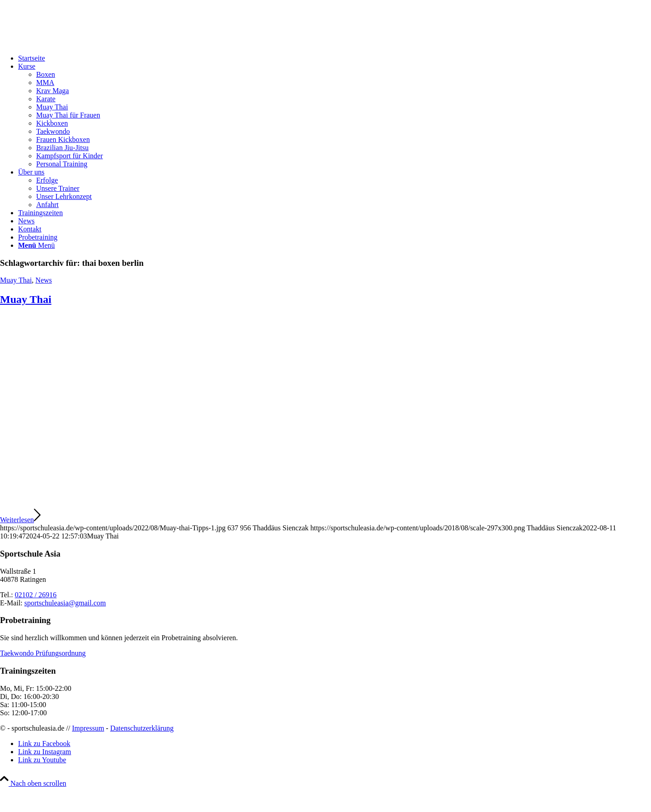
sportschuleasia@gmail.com (65, 603)
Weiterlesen (20, 520)
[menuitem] (335, 58)
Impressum (88, 728)
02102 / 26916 (36, 595)
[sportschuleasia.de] (68, 43)
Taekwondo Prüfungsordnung (43, 653)
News (43, 280)
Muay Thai (16, 280)
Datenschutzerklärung (142, 728)
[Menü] (36, 245)
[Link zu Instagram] (45, 752)
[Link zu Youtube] (42, 760)
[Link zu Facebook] (44, 744)
